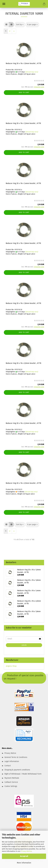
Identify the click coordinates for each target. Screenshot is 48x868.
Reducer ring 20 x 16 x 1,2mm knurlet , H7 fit (23, 123)
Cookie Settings (11, 786)
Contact (8, 766)
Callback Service (11, 782)
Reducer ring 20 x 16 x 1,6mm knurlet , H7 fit (23, 243)
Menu (4, 4)
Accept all (24, 856)
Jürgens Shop (11, 666)
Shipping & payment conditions (17, 770)
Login (24, 645)
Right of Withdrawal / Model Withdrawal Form (23, 774)
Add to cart (24, 92)
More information (24, 863)
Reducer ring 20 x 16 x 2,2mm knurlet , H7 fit (23, 423)
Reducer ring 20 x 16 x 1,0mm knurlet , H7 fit (23, 63)
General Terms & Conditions (16, 757)
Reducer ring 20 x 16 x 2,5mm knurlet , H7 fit (23, 483)
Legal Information (12, 761)
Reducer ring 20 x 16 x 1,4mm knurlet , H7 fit (23, 183)
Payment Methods (12, 778)
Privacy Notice (26, 851)
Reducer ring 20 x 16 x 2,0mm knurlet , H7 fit (23, 363)
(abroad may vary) (32, 72)
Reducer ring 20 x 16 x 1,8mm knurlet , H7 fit (23, 303)
